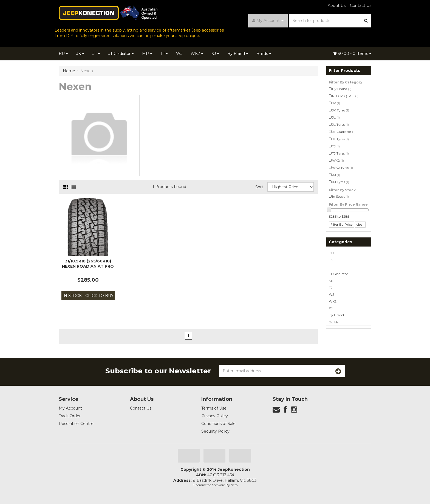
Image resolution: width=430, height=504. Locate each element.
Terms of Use (214, 408)
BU (63, 54)
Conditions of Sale (218, 424)
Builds (264, 54)
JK (80, 54)
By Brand (238, 54)
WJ (179, 54)
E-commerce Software (209, 485)
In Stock (340, 196)
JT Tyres (340, 139)
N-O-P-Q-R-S (345, 96)
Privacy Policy (215, 416)
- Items (352, 54)
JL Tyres (340, 124)
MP (147, 54)
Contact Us (361, 5)
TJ (164, 54)
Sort (259, 187)
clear (360, 224)
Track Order (70, 416)
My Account (70, 408)
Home (69, 71)
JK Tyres (341, 110)
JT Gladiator (121, 54)
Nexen (87, 71)
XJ (215, 54)
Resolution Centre (76, 424)
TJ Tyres (340, 153)
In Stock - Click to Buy (88, 296)
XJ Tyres (341, 182)
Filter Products (344, 71)
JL (96, 54)
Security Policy (215, 431)
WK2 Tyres (343, 168)
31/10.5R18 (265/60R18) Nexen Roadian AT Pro (88, 264)
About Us (337, 5)
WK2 (197, 54)
